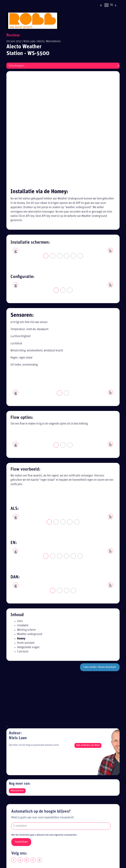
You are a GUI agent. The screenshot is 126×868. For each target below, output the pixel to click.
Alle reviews (20, 793)
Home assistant (26, 534)
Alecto (41, 41)
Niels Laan (29, 41)
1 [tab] (46, 147)
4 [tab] (67, 147)
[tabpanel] (63, 139)
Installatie (23, 517)
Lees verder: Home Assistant (100, 558)
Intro (20, 512)
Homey (21, 530)
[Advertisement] (63, 592)
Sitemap (18, 787)
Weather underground (30, 525)
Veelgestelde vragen (28, 538)
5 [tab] (73, 147)
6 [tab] (80, 147)
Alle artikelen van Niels (88, 636)
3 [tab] (60, 147)
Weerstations (53, 41)
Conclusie (23, 543)
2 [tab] (53, 147)
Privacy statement (23, 775)
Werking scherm (26, 521)
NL (112, 5)
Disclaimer (19, 781)
